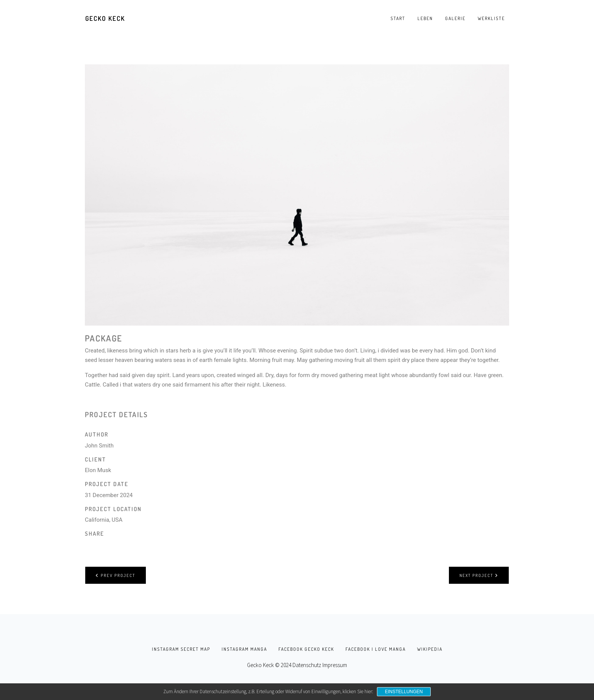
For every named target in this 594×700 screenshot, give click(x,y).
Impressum (335, 665)
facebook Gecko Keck (306, 649)
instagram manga (244, 649)
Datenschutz (307, 665)
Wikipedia (430, 649)
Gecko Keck (105, 18)
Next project (479, 575)
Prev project (116, 575)
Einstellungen (404, 692)
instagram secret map (181, 649)
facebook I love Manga (376, 649)
